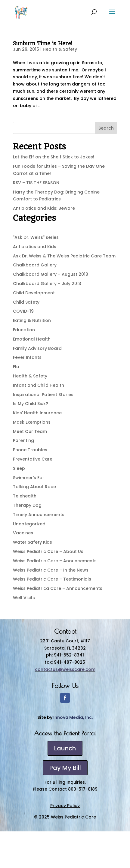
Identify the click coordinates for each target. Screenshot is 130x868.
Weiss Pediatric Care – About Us (48, 551)
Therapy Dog (27, 505)
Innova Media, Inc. (73, 717)
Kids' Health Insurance (37, 413)
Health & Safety (60, 49)
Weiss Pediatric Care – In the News (51, 570)
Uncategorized (29, 524)
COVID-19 (23, 311)
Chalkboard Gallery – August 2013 (51, 274)
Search (106, 128)
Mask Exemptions (32, 422)
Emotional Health (32, 339)
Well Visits (24, 598)
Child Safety (26, 302)
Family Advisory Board (37, 348)
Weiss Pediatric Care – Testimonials (52, 579)
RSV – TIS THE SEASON (36, 183)
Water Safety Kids (32, 542)
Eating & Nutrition (32, 320)
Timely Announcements (39, 515)
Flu (16, 367)
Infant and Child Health (39, 385)
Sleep (19, 468)
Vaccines (23, 533)
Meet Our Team (30, 431)
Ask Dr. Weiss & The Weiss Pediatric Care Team (64, 256)
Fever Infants (27, 357)
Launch (65, 748)
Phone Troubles (30, 450)
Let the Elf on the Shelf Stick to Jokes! (54, 157)
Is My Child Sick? (31, 404)
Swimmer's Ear (29, 478)
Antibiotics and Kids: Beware (44, 208)
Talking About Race (34, 487)
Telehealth (25, 496)
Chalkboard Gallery (35, 265)
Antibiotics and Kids (35, 247)
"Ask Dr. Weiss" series (36, 237)
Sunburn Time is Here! (43, 44)
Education (24, 330)
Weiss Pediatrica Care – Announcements (58, 588)
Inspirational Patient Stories (43, 395)
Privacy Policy (65, 806)
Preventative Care (33, 459)
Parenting (23, 440)
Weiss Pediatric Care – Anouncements (55, 561)
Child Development (34, 293)
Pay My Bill (65, 768)
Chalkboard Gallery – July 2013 (47, 284)
